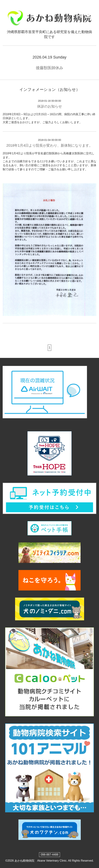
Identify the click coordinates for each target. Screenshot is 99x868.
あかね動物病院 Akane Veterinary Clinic (41, 861)
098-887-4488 (49, 855)
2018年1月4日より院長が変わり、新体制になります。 (50, 145)
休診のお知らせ (49, 106)
